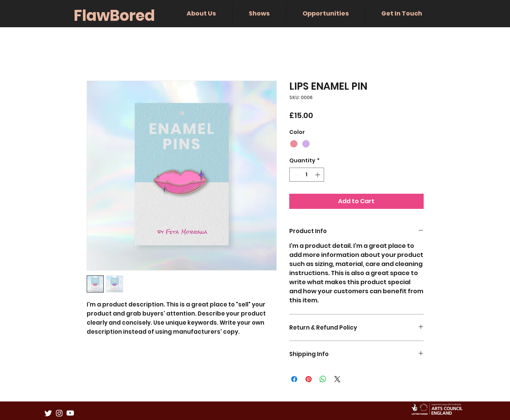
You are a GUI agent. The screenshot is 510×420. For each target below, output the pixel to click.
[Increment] (318, 175)
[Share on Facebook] (294, 379)
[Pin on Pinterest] (309, 379)
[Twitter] (48, 413)
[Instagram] (59, 413)
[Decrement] (295, 175)
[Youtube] (70, 413)
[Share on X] (337, 379)
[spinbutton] (307, 175)
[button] (201, 14)
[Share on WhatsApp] (323, 379)
